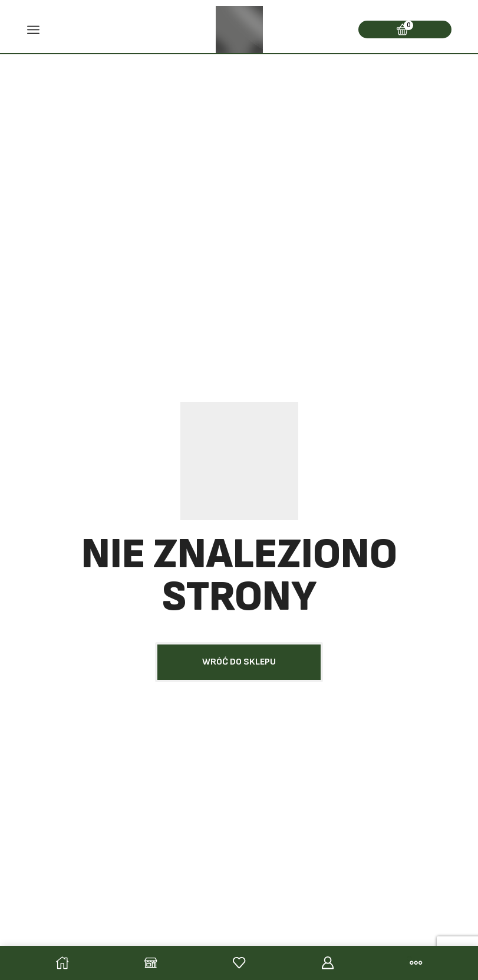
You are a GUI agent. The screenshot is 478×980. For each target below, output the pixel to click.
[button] (239, 662)
